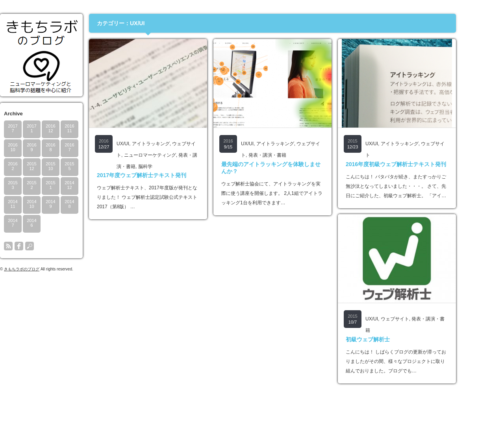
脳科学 (168, 167)
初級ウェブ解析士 (390, 339)
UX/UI (145, 144)
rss (31, 246)
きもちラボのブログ (44, 269)
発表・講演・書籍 (290, 155)
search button (52, 246)
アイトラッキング (173, 144)
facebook (41, 246)
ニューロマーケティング (172, 155)
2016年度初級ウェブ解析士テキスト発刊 (418, 164)
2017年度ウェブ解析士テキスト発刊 (164, 175)
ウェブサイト (417, 319)
